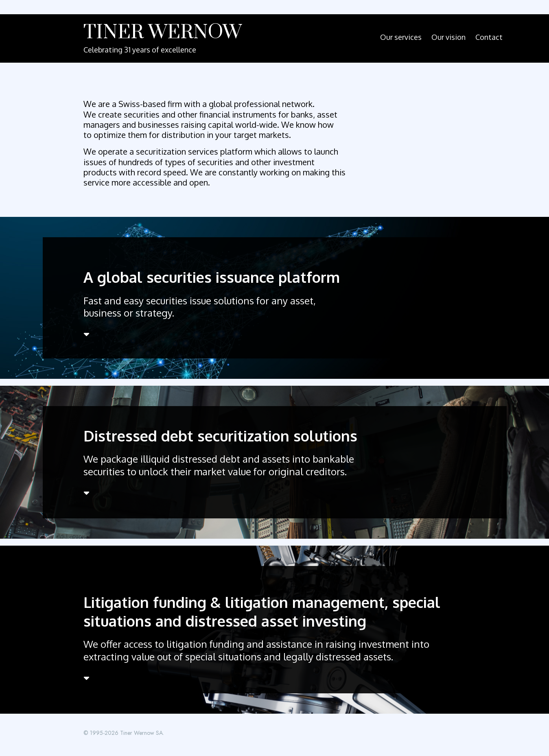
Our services (401, 37)
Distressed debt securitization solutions (220, 436)
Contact (489, 37)
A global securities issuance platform (212, 277)
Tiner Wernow (163, 33)
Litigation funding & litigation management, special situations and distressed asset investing (262, 611)
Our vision (448, 37)
